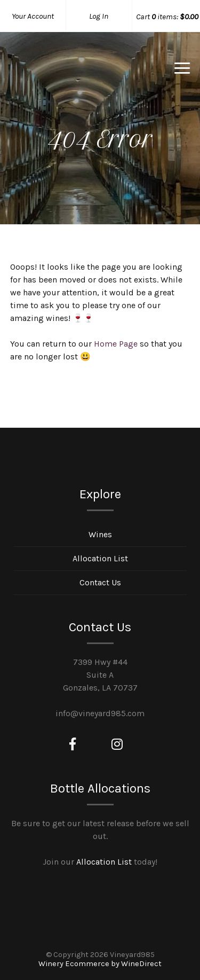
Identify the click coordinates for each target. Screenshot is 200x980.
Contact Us (100, 582)
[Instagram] (117, 744)
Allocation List (100, 558)
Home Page (116, 344)
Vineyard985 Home (66, 72)
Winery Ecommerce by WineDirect (100, 964)
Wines (100, 534)
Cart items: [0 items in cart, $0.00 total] (167, 17)
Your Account (33, 16)
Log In (99, 16)
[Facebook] (73, 744)
